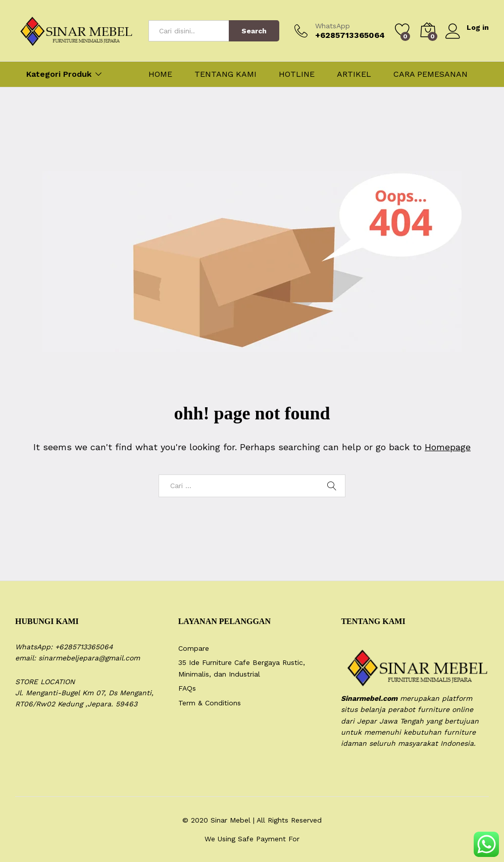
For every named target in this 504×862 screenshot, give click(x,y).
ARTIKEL (354, 74)
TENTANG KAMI (225, 74)
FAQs (187, 688)
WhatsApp (333, 26)
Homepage (448, 447)
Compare (194, 648)
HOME (160, 74)
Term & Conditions (210, 703)
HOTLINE (297, 74)
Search (254, 31)
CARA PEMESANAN (431, 74)
